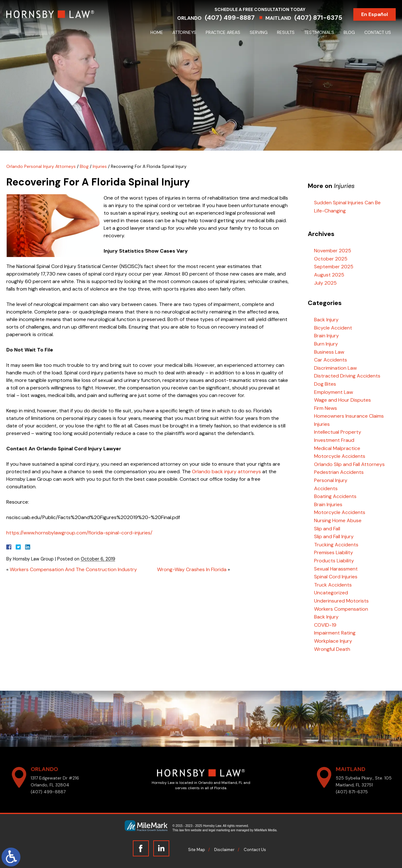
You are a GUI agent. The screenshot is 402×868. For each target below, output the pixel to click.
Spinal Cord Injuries (336, 577)
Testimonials (319, 32)
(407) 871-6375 (318, 18)
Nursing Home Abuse (338, 520)
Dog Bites (325, 384)
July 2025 (325, 283)
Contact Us (378, 32)
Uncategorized (331, 593)
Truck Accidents (333, 585)
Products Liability (334, 561)
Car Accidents (331, 360)
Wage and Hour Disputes (342, 400)
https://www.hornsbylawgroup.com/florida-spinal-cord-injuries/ (79, 533)
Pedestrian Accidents (339, 472)
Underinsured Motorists (341, 601)
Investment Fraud (334, 440)
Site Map (197, 850)
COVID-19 (325, 625)
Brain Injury (326, 336)
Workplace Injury (333, 641)
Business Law (329, 352)
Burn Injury (326, 344)
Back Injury (326, 320)
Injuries (100, 166)
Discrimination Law (335, 368)
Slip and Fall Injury (334, 536)
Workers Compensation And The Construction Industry (73, 569)
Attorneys (184, 32)
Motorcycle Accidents (340, 456)
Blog (349, 32)
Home (157, 32)
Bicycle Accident (333, 328)
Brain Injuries (328, 504)
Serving (259, 32)
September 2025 (334, 267)
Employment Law (334, 392)
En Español (375, 14)
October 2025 (331, 259)
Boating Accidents (335, 496)
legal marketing (219, 830)
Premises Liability (334, 552)
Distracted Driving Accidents (347, 376)
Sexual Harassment (336, 569)
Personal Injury (331, 480)
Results (286, 32)
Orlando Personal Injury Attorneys (41, 166)
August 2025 (329, 275)
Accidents (326, 488)
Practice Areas (223, 32)
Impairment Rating (335, 633)
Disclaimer (224, 850)
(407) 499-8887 (230, 18)
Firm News (326, 408)
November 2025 (333, 251)
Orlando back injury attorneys (226, 472)
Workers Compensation (341, 609)
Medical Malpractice (337, 448)
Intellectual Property (338, 432)
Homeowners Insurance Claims (349, 416)
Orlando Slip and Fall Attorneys (349, 464)
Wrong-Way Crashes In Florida (192, 569)
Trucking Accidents (336, 545)
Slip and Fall (327, 529)
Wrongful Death (332, 649)
